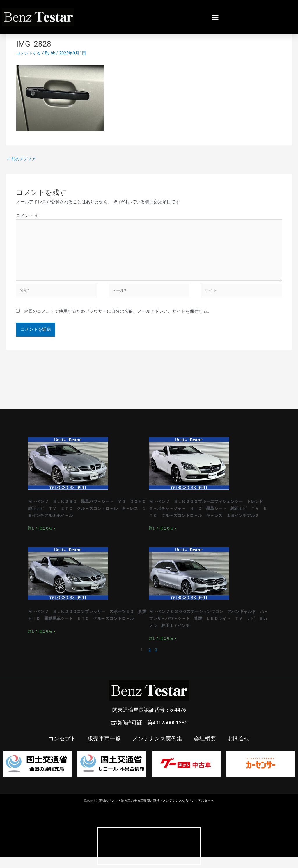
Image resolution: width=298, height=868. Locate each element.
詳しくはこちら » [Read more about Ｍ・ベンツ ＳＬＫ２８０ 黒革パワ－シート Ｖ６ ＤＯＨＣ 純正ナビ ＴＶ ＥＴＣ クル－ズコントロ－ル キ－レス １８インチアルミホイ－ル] (41, 539)
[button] (215, 17)
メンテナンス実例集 (158, 749)
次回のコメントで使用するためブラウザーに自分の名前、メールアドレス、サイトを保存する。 (118, 316)
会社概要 (207, 749)
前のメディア (22, 159)
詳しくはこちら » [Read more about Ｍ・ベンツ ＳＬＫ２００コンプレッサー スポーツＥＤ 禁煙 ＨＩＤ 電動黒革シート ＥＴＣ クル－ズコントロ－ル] (41, 649)
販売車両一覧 (102, 749)
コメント (28, 216)
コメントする (29, 53)
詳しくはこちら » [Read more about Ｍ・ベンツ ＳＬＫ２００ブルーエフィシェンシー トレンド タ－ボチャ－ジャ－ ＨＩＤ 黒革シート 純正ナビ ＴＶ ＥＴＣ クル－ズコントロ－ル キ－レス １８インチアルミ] (163, 539)
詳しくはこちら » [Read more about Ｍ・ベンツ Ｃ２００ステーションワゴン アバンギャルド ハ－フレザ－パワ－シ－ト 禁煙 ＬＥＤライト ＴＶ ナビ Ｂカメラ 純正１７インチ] (163, 649)
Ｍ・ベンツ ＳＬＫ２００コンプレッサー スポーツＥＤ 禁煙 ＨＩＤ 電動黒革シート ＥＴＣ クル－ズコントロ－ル (88, 629)
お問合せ (242, 749)
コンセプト (59, 749)
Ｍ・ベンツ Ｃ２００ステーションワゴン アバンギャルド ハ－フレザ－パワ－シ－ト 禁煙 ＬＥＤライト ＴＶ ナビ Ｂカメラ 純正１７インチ (209, 629)
